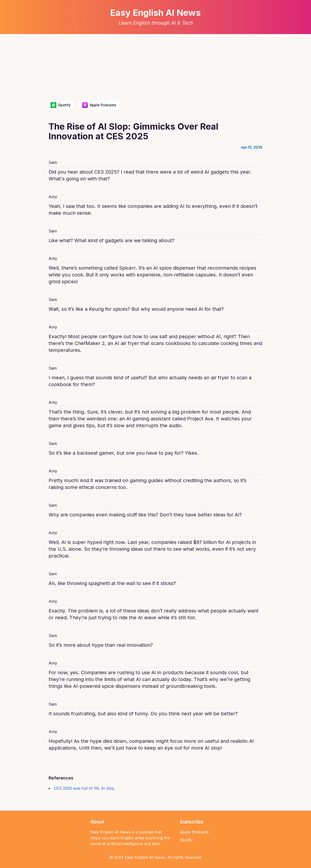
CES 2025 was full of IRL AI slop (84, 788)
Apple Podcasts (194, 832)
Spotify (186, 840)
